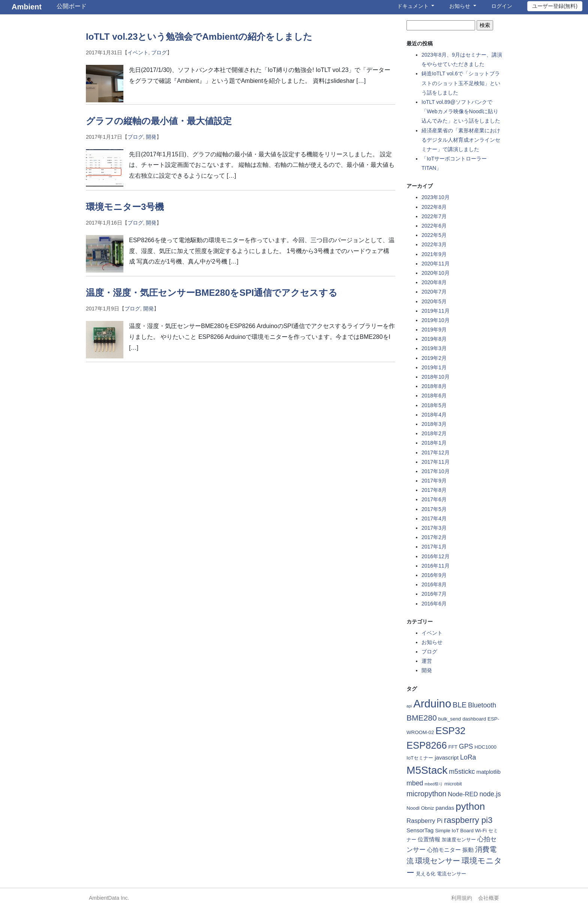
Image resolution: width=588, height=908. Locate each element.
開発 (151, 137)
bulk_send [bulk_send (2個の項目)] (450, 719)
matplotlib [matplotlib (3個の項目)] (488, 772)
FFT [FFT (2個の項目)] (453, 747)
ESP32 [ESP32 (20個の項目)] (450, 731)
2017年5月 (434, 509)
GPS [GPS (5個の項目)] (466, 746)
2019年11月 (436, 311)
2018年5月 (434, 405)
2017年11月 (436, 462)
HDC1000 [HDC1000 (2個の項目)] (485, 747)
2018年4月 (434, 415)
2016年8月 (434, 584)
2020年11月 (436, 264)
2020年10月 (436, 273)
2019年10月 (436, 320)
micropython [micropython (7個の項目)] (426, 794)
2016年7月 (434, 594)
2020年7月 (434, 292)
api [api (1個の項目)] (409, 706)
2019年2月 (434, 358)
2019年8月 (434, 339)
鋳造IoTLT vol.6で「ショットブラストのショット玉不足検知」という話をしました (461, 83)
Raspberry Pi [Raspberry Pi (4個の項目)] (424, 821)
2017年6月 (434, 499)
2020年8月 (434, 282)
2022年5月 (434, 235)
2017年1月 (434, 547)
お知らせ (432, 642)
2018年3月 (434, 424)
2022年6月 (434, 226)
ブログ (159, 52)
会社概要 (489, 898)
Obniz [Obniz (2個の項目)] (428, 808)
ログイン (502, 6)
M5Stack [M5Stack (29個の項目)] (427, 770)
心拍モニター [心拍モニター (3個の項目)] (444, 850)
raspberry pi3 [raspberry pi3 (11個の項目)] (468, 820)
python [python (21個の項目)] (470, 806)
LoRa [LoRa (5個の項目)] (468, 757)
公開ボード (72, 6)
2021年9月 (434, 254)
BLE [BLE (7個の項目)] (460, 705)
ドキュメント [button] (414, 6)
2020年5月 (434, 301)
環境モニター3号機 (125, 207)
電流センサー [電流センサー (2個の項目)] (451, 874)
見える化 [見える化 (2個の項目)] (426, 874)
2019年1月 (434, 367)
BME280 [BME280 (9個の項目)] (422, 718)
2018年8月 (434, 386)
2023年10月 (436, 197)
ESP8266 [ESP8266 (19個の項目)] (427, 745)
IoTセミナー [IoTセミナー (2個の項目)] (420, 758)
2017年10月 (436, 471)
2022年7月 (434, 216)
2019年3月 (434, 348)
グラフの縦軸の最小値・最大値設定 (159, 121)
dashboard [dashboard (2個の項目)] (474, 719)
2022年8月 (434, 207)
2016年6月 (434, 604)
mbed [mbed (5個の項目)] (415, 783)
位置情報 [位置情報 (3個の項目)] (429, 839)
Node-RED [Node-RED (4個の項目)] (463, 794)
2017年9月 (434, 481)
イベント (138, 52)
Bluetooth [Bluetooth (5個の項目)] (482, 705)
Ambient (27, 7)
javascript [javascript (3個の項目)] (447, 757)
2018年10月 (436, 377)
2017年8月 (434, 490)
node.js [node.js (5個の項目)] (490, 794)
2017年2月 (434, 537)
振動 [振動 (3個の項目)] (468, 850)
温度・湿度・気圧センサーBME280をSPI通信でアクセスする (212, 293)
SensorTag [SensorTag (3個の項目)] (420, 830)
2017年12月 (436, 453)
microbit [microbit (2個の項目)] (453, 784)
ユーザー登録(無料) (555, 6)
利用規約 (462, 898)
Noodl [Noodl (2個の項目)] (413, 808)
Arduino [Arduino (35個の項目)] (432, 703)
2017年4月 (434, 518)
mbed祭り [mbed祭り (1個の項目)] (434, 784)
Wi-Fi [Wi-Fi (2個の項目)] (481, 831)
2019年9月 (434, 330)
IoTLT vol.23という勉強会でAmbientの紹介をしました (199, 37)
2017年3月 (434, 528)
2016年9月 (434, 575)
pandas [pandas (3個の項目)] (445, 808)
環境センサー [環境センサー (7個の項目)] (438, 861)
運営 (427, 661)
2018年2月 (434, 433)
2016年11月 (436, 566)
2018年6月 (434, 396)
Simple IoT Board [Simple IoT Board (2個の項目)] (454, 831)
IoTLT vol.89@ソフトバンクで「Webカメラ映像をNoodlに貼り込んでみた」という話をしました (461, 111)
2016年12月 (436, 556)
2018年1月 (434, 443)
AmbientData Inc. (109, 898)
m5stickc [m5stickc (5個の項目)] (462, 772)
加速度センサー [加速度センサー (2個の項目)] (459, 840)
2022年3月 (434, 244)
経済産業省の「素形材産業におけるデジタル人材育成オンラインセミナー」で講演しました (461, 140)
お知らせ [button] (460, 6)
